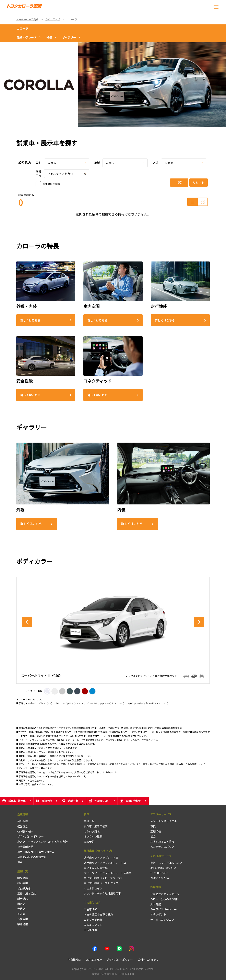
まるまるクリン (93, 925)
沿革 (20, 862)
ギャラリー (69, 37)
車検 (153, 826)
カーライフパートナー (164, 909)
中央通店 (23, 878)
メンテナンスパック (162, 847)
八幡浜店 (23, 919)
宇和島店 (23, 924)
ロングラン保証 (93, 920)
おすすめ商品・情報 (162, 842)
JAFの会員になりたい (163, 868)
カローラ (22, 28)
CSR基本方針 (25, 831)
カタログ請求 (92, 831)
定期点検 (156, 831)
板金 (153, 836)
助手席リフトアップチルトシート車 (105, 863)
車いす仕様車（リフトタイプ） (102, 883)
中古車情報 (90, 909)
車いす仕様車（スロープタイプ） (104, 878)
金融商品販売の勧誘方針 (32, 857)
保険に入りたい (160, 878)
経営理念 (23, 826)
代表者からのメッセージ (165, 894)
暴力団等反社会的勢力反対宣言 (36, 852)
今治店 (21, 909)
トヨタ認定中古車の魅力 (98, 914)
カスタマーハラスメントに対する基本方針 (42, 842)
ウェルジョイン (93, 888)
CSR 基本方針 (94, 960)
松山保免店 (24, 888)
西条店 (21, 904)
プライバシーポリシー (31, 836)
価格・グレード (27, 37)
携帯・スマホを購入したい (166, 863)
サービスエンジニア (162, 920)
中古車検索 (90, 930)
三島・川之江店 (27, 893)
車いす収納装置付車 (96, 868)
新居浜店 (23, 899)
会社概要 (23, 821)
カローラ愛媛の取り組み (165, 899)
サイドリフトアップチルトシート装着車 (108, 873)
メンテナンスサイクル (164, 821)
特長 (49, 37)
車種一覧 (89, 821)
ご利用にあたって (148, 960)
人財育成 (156, 904)
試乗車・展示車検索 (96, 826)
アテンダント (158, 914)
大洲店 (21, 914)
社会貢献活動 (25, 847)
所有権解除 (74, 960)
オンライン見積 (93, 836)
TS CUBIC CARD (159, 873)
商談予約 (89, 842)
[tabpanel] (113, 85)
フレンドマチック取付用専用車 (102, 893)
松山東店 (23, 883)
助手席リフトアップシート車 (101, 858)
